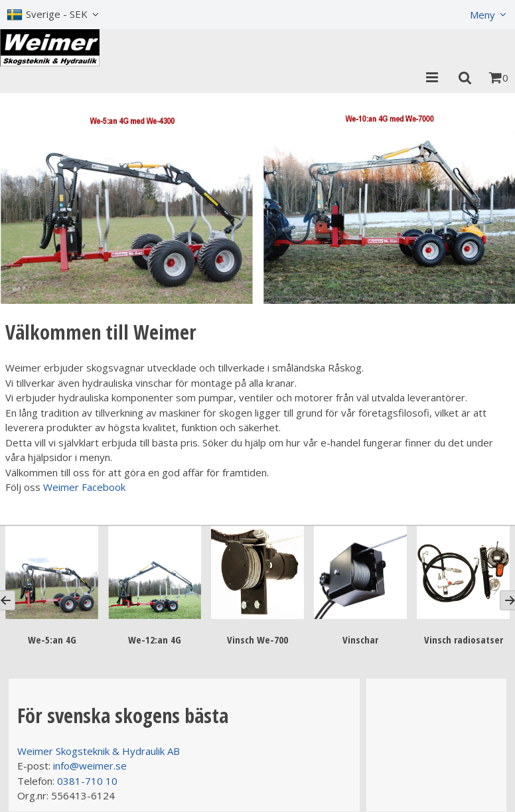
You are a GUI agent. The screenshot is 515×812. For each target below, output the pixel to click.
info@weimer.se (90, 766)
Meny (482, 15)
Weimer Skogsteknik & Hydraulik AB (99, 751)
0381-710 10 (87, 781)
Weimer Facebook (84, 487)
